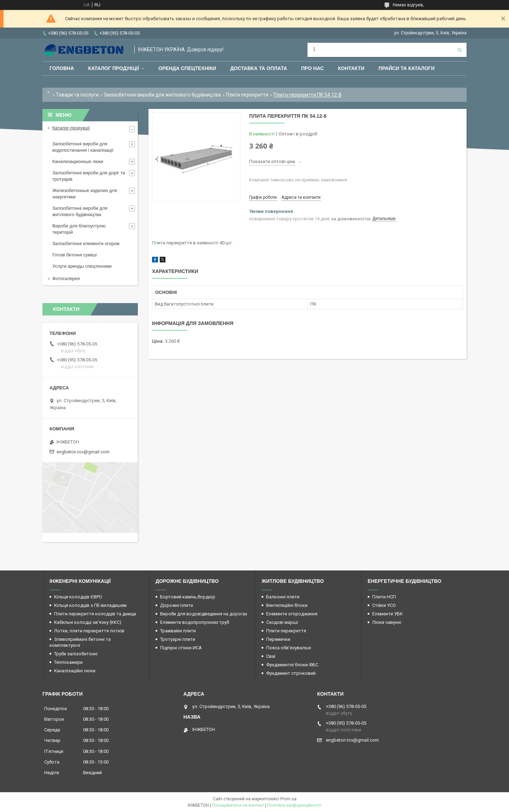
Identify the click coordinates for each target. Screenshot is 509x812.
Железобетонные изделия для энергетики (85, 194)
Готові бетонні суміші (75, 255)
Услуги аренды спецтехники (82, 266)
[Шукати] (460, 50)
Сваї (271, 656)
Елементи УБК (387, 614)
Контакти (351, 68)
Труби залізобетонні (76, 654)
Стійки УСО (384, 605)
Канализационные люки (78, 161)
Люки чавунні (387, 622)
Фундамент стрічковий (291, 673)
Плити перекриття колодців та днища (95, 614)
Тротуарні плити (178, 639)
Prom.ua (288, 799)
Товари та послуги (77, 95)
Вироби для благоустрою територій (79, 229)
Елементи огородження (292, 614)
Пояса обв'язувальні (289, 648)
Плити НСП (384, 597)
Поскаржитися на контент (238, 805)
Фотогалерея (66, 279)
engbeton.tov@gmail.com (83, 452)
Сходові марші (282, 622)
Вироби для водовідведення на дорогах (204, 614)
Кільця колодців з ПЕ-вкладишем (90, 605)
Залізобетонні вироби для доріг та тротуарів (89, 176)
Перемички (278, 639)
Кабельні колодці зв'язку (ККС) (88, 622)
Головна (62, 68)
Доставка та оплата (259, 68)
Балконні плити (283, 597)
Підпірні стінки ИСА (181, 648)
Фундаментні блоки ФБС (292, 665)
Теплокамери (68, 662)
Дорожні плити (177, 605)
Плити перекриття (247, 95)
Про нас (312, 68)
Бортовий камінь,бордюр (188, 597)
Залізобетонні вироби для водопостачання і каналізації (83, 147)
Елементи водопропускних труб (195, 622)
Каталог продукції (113, 68)
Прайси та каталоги (407, 68)
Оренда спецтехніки (187, 68)
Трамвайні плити (178, 631)
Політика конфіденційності (294, 805)
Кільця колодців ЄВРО (78, 597)
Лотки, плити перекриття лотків (89, 631)
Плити (159, 243)
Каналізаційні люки (75, 671)
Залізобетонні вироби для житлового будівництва (162, 95)
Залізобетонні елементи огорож (86, 243)
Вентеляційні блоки (287, 605)
